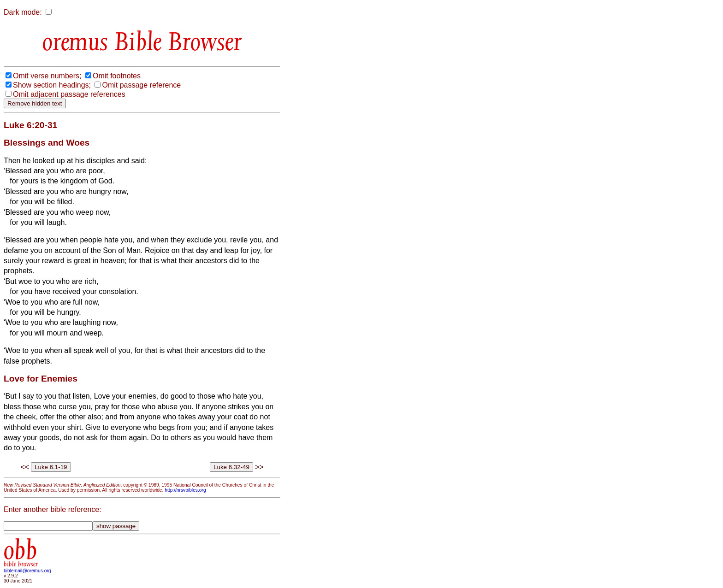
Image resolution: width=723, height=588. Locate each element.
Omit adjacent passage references (69, 94)
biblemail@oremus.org (27, 571)
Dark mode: (23, 12)
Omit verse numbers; (47, 76)
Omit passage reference (141, 85)
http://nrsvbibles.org (185, 490)
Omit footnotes (117, 76)
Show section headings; (52, 85)
